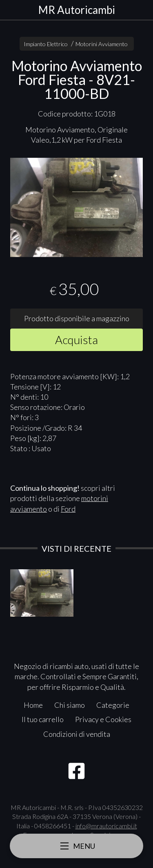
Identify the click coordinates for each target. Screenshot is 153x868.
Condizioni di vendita (77, 734)
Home (33, 705)
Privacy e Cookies (103, 719)
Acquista (76, 340)
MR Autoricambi (77, 10)
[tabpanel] (76, 208)
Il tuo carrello (43, 719)
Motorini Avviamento (102, 44)
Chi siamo (70, 705)
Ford (68, 509)
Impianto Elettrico (46, 44)
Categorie (113, 705)
